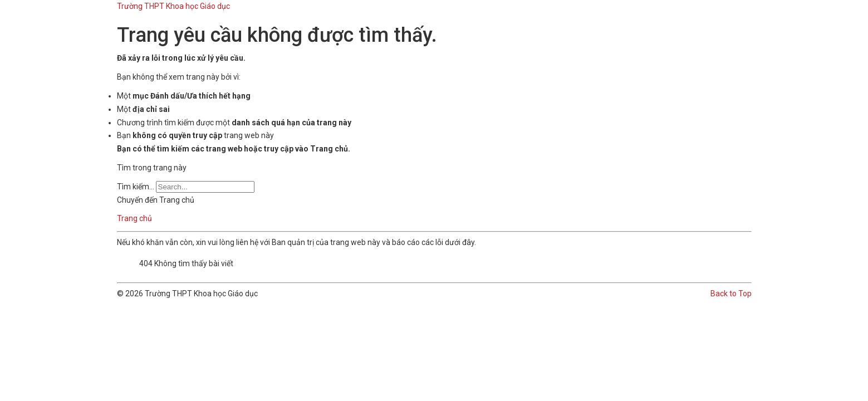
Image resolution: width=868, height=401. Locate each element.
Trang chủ (134, 218)
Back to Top (731, 294)
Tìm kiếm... (136, 187)
